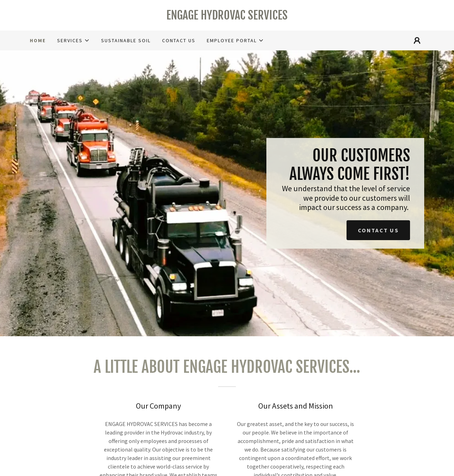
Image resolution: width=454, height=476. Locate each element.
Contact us (378, 230)
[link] (227, 17)
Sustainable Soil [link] (126, 40)
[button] (73, 40)
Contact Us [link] (179, 40)
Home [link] (38, 40)
